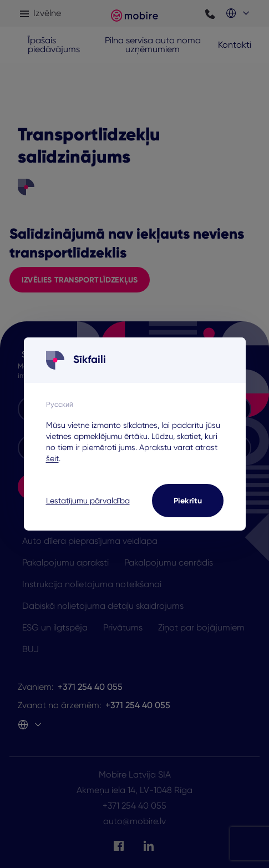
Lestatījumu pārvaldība (88, 501)
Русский (60, 404)
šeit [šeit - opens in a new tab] (52, 458)
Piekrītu (188, 501)
